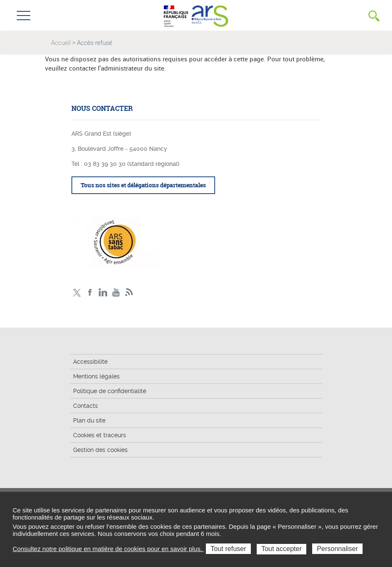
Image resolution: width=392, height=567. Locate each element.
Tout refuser (228, 549)
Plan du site (89, 420)
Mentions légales (96, 376)
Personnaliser (337, 549)
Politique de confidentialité (110, 391)
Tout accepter (282, 549)
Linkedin (103, 293)
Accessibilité (90, 362)
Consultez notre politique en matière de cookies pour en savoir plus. (108, 549)
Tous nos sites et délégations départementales (143, 185)
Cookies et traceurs (100, 435)
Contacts (86, 406)
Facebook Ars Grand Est (90, 293)
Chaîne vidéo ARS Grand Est (116, 293)
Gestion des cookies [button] (100, 450)
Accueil (61, 43)
